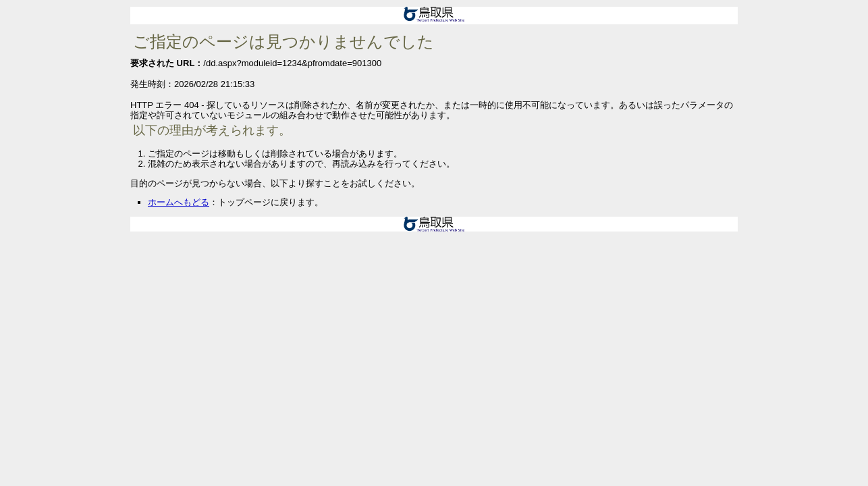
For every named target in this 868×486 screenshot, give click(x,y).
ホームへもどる (179, 202)
